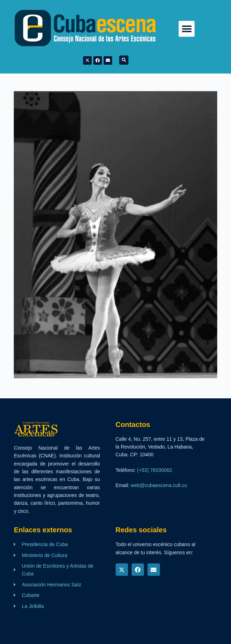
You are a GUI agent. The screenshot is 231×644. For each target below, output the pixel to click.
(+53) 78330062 (154, 470)
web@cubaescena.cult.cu (159, 485)
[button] (187, 29)
